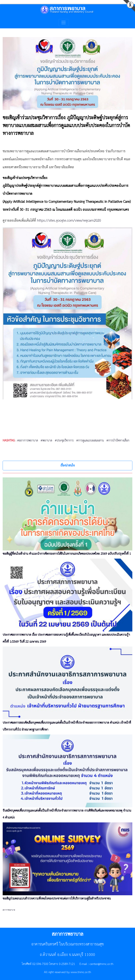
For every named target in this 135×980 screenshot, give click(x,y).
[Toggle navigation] (64, 23)
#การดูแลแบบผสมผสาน (90, 441)
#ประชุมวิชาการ (64, 441)
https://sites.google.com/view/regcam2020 (69, 221)
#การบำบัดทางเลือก (118, 441)
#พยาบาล (46, 441)
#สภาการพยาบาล (28, 441)
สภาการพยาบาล (9, 910)
